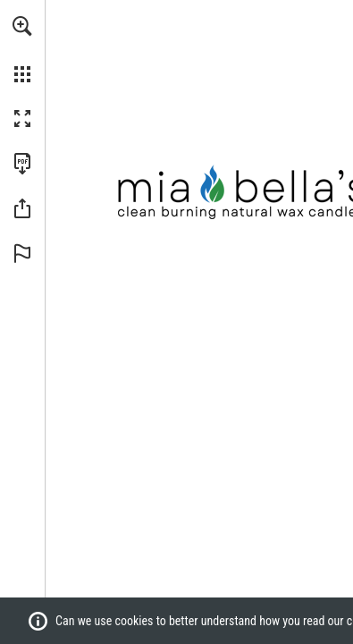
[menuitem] (22, 49)
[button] (22, 26)
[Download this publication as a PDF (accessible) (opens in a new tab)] (22, 164)
